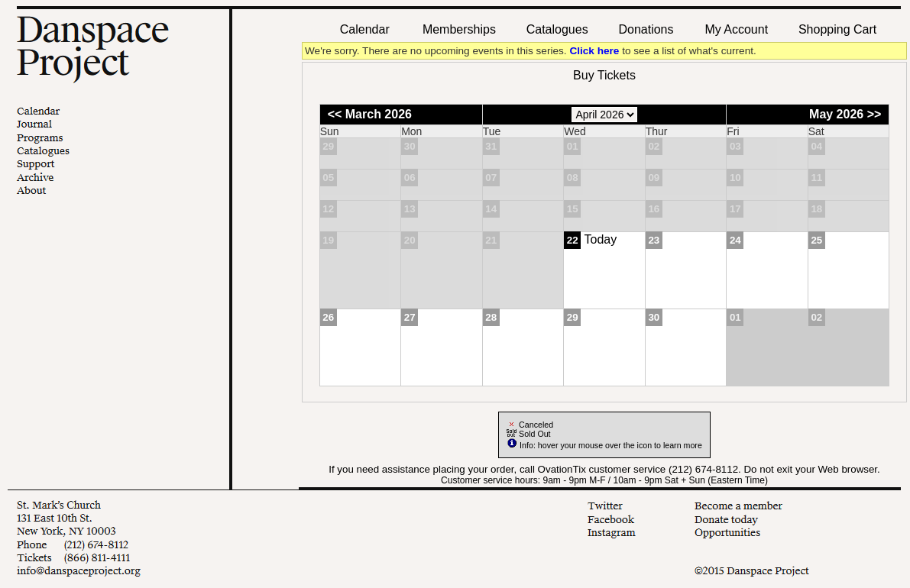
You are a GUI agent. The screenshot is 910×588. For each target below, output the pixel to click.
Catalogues (557, 29)
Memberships (459, 29)
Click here (594, 51)
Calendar (365, 29)
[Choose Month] (604, 115)
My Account (735, 29)
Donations (646, 29)
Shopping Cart (837, 29)
